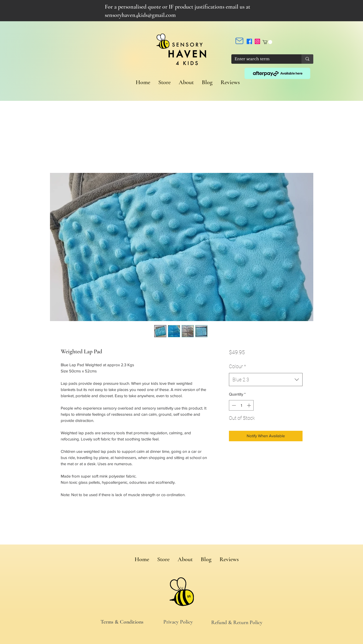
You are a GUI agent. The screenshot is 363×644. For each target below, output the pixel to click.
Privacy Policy (178, 622)
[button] (267, 42)
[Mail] (239, 41)
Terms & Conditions (122, 622)
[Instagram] (257, 41)
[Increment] (249, 405)
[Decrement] (233, 405)
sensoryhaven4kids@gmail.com (140, 15)
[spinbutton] (241, 405)
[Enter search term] (262, 59)
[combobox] (266, 380)
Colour (238, 366)
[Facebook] (249, 41)
